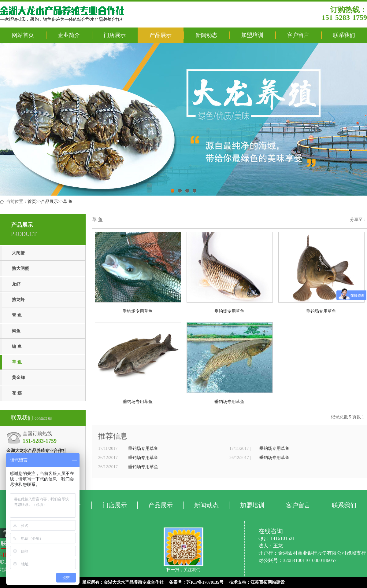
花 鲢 (17, 393)
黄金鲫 (18, 378)
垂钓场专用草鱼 (143, 448)
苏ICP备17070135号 (205, 582)
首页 (32, 202)
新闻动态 (206, 35)
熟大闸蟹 (20, 268)
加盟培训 (252, 35)
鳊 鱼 (17, 346)
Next (331, 119)
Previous (33, 119)
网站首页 (23, 35)
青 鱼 (17, 315)
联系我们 (344, 35)
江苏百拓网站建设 (268, 582)
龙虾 (16, 284)
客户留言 (298, 35)
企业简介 (69, 35)
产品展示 (161, 35)
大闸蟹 (18, 253)
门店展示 (115, 35)
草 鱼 (68, 202)
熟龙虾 (18, 300)
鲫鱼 (16, 331)
